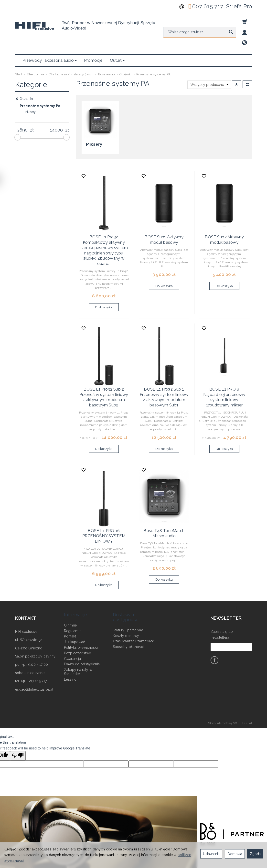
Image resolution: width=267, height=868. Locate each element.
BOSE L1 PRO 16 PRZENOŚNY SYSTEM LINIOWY (104, 502)
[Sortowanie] (237, 61)
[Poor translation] (18, 721)
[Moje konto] (245, 32)
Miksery (93, 120)
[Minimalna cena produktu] (23, 107)
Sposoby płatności (128, 605)
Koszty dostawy (126, 594)
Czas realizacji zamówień (134, 599)
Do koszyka (104, 278)
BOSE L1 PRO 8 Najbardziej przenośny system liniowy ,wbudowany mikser (224, 364)
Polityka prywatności (81, 606)
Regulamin (73, 589)
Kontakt (70, 594)
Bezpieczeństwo (78, 611)
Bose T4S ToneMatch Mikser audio (164, 500)
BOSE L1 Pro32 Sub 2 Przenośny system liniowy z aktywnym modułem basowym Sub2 (104, 366)
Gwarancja (73, 616)
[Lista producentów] (209, 61)
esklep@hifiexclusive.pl (34, 654)
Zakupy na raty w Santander (78, 630)
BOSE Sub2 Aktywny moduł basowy (224, 214)
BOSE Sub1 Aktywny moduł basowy (164, 214)
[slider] (18, 114)
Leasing (70, 637)
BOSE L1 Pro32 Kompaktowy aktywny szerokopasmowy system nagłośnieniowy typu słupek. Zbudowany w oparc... (104, 223)
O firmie (70, 583)
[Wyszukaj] (231, 32)
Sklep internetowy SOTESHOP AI (230, 688)
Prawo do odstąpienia (82, 622)
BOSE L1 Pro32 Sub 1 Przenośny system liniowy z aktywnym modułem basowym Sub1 (164, 366)
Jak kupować (75, 600)
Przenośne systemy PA (40, 82)
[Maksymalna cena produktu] (57, 107)
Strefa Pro (239, 6)
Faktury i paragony (128, 588)
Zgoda (255, 854)
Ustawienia (211, 854)
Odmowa (235, 854)
